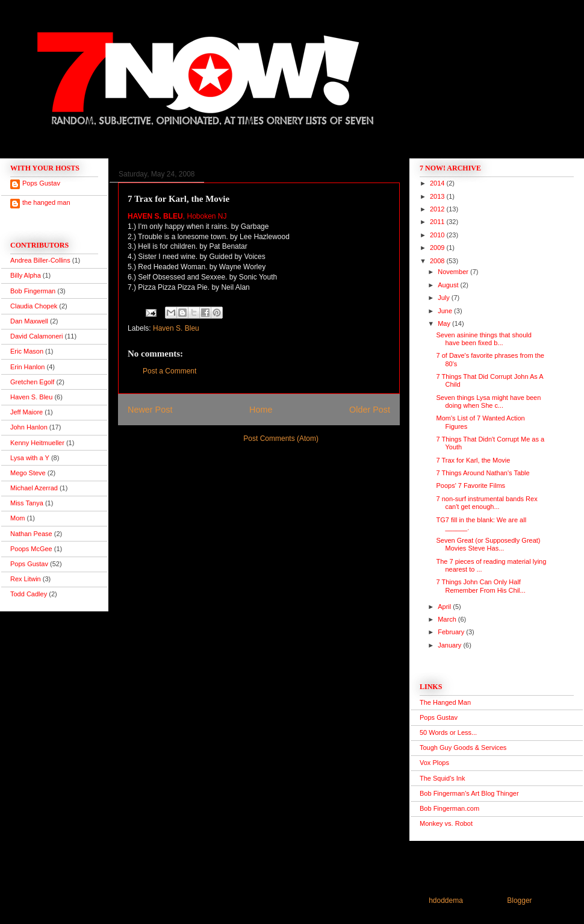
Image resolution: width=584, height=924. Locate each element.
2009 (438, 248)
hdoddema (446, 901)
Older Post (370, 410)
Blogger (519, 901)
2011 (438, 222)
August (449, 285)
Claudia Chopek (34, 306)
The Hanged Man (445, 702)
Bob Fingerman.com (449, 808)
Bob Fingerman (33, 291)
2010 (438, 235)
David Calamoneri (36, 336)
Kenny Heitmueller (37, 443)
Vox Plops (434, 763)
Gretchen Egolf (32, 382)
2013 (438, 196)
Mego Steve (28, 473)
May (445, 323)
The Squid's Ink (442, 778)
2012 (438, 209)
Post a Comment (169, 371)
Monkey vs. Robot (446, 823)
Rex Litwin (26, 579)
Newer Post (150, 410)
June (446, 311)
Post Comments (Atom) (281, 439)
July (445, 298)
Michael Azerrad (34, 488)
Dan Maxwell (29, 321)
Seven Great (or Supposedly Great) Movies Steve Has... (488, 544)
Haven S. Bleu (176, 328)
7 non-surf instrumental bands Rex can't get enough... (486, 503)
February (452, 632)
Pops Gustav (41, 183)
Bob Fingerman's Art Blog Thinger (469, 793)
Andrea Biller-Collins (40, 260)
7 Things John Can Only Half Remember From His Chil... (480, 586)
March (448, 619)
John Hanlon (29, 427)
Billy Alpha (26, 275)
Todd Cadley (29, 594)
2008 (438, 261)
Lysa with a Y (30, 458)
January (450, 645)
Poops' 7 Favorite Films (471, 485)
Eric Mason (27, 351)
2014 (438, 183)
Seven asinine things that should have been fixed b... (483, 339)
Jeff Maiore (26, 412)
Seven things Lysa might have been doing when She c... (488, 401)
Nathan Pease (31, 534)
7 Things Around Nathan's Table (483, 473)
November (454, 272)
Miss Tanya (27, 503)
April (445, 607)
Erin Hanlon (27, 367)
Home (261, 410)
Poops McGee (31, 549)
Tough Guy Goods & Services (463, 748)
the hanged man (46, 202)
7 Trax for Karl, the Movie (473, 460)
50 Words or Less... (448, 732)
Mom (17, 518)
